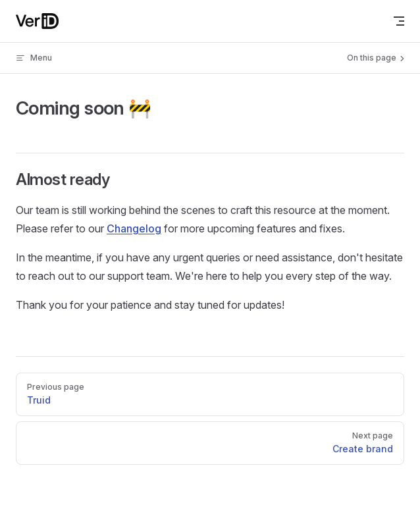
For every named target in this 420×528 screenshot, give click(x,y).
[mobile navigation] (399, 21)
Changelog (134, 228)
